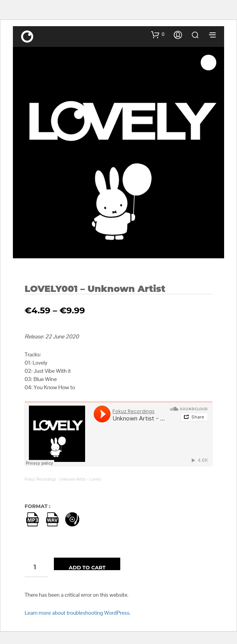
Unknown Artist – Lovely (80, 479)
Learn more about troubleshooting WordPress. (78, 613)
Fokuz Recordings (40, 479)
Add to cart (87, 567)
